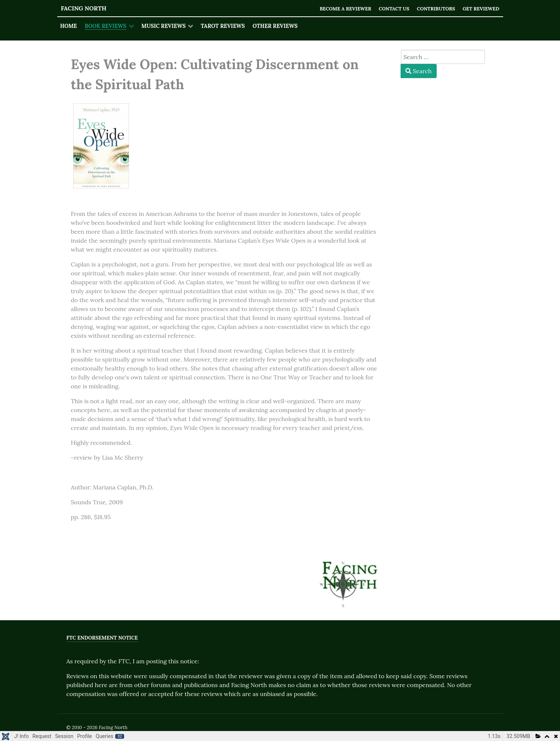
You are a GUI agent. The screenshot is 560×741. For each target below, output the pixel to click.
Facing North (84, 8)
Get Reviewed (481, 9)
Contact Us (394, 9)
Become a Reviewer (345, 9)
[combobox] (443, 57)
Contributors (436, 9)
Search (419, 71)
